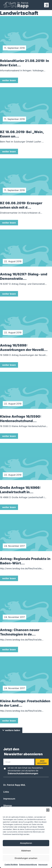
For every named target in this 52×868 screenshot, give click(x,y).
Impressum (43, 864)
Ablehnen (26, 851)
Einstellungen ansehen (26, 858)
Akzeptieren (26, 843)
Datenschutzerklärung (28, 864)
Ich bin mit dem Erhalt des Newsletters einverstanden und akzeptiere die (25, 771)
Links (6, 792)
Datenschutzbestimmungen (23, 773)
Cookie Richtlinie (11, 864)
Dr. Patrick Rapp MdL (14, 785)
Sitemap (8, 806)
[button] (48, 810)
